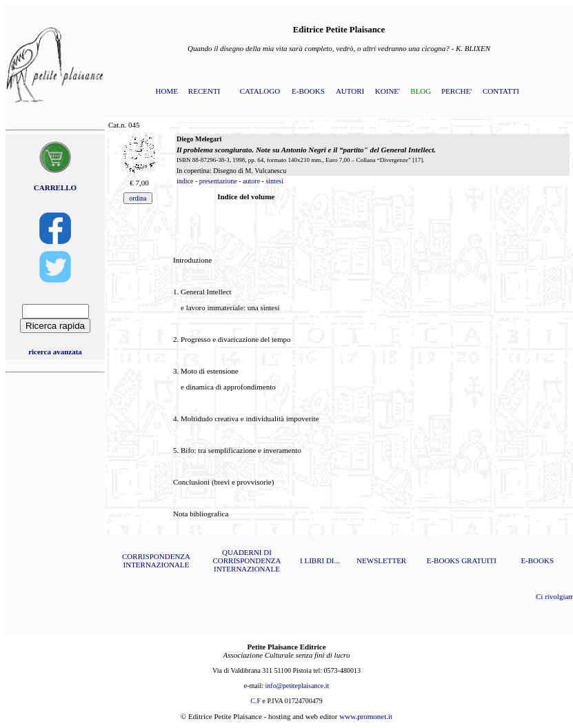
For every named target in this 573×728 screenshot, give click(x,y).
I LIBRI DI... (320, 560)
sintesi (274, 181)
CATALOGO (260, 91)
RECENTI (204, 91)
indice (185, 181)
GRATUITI (479, 560)
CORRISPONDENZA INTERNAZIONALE (156, 560)
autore (251, 181)
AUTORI (350, 91)
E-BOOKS (308, 91)
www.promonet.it (366, 716)
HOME (167, 91)
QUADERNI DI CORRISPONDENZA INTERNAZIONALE (247, 560)
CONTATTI (501, 91)
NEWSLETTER (381, 560)
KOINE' (388, 91)
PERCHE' (456, 91)
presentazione (218, 181)
